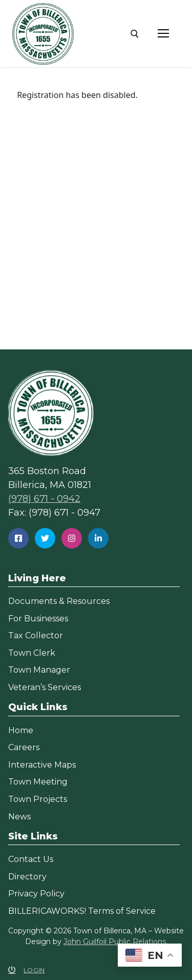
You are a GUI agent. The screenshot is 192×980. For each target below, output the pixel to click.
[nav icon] (163, 34)
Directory (27, 877)
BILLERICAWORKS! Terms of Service (82, 911)
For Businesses (38, 619)
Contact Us (31, 859)
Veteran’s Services (45, 687)
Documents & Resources (59, 601)
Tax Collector (36, 635)
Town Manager (39, 670)
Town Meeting (38, 782)
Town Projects (38, 799)
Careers (24, 747)
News (19, 817)
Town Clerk (32, 653)
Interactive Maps (42, 765)
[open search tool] (135, 34)
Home (21, 730)
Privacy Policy (36, 894)
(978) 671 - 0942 (44, 499)
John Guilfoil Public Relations (115, 942)
